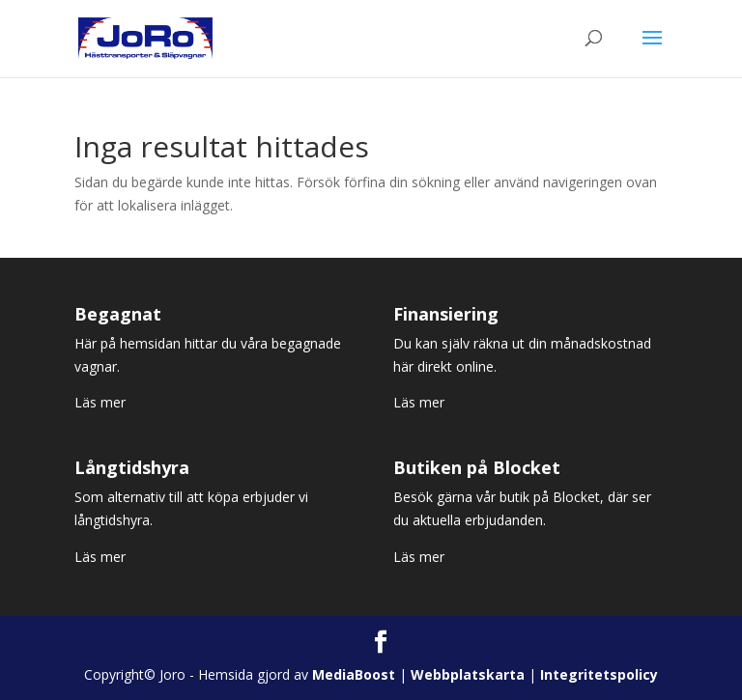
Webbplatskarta (468, 674)
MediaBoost (354, 674)
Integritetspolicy (599, 674)
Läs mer (100, 402)
